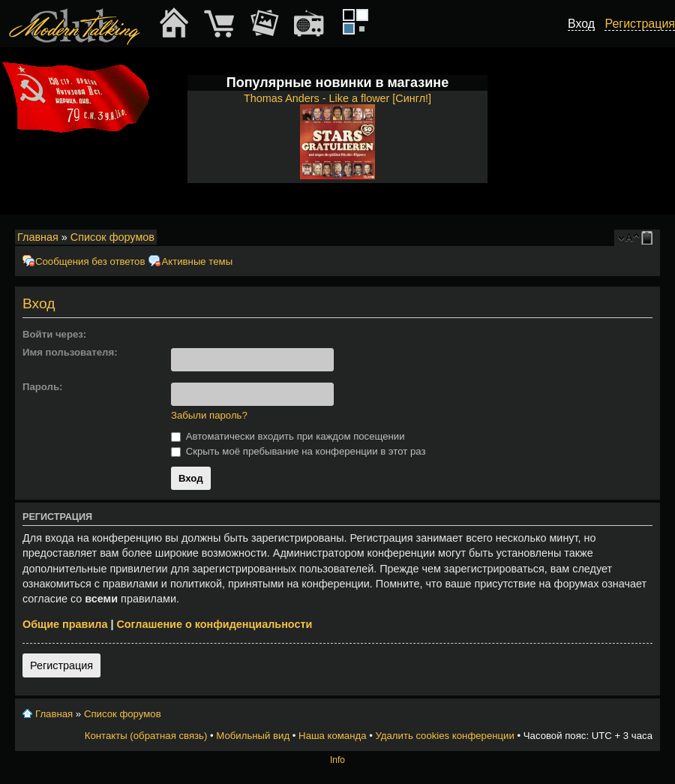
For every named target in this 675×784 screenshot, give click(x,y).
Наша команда (332, 736)
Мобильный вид (649, 238)
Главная (38, 237)
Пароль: (42, 387)
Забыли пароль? (209, 415)
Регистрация (61, 665)
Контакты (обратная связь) (146, 736)
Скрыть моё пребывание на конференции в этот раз (298, 451)
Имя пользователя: (70, 352)
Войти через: (54, 334)
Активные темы (197, 261)
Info (337, 760)
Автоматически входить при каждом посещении (288, 436)
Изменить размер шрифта (629, 238)
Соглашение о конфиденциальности (214, 624)
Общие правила (65, 624)
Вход (581, 24)
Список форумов (112, 237)
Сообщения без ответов (90, 261)
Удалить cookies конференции (444, 736)
